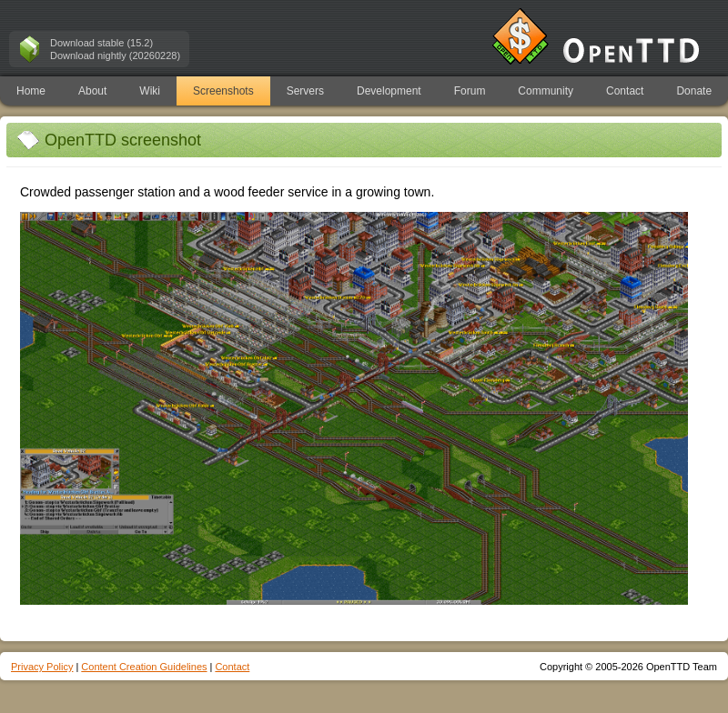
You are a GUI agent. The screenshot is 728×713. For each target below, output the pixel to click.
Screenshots (223, 91)
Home (31, 91)
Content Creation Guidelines (144, 667)
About (92, 91)
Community (546, 91)
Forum (470, 91)
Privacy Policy (42, 667)
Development (389, 91)
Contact (625, 91)
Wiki (150, 91)
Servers (305, 91)
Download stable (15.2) (101, 43)
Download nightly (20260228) (115, 55)
